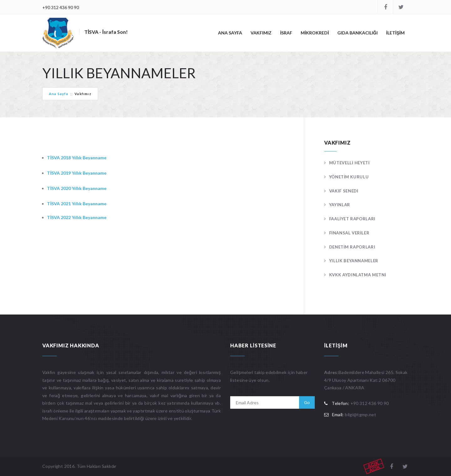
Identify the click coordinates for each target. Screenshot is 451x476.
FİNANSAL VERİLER (349, 233)
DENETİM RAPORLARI (352, 247)
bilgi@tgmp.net (360, 415)
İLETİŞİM (395, 33)
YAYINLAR (340, 205)
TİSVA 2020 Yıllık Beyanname (77, 188)
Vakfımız (83, 94)
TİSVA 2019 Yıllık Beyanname (77, 173)
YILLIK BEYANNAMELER (354, 261)
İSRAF (286, 33)
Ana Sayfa (59, 94)
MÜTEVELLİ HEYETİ (350, 163)
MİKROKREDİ (315, 33)
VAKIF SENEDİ (344, 191)
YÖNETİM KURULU (349, 177)
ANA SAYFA (230, 33)
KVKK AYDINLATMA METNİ (358, 275)
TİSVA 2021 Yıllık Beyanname (77, 204)
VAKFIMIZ (261, 33)
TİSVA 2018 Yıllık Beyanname (77, 158)
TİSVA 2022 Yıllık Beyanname (77, 217)
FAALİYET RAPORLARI (352, 219)
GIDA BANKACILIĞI (358, 33)
